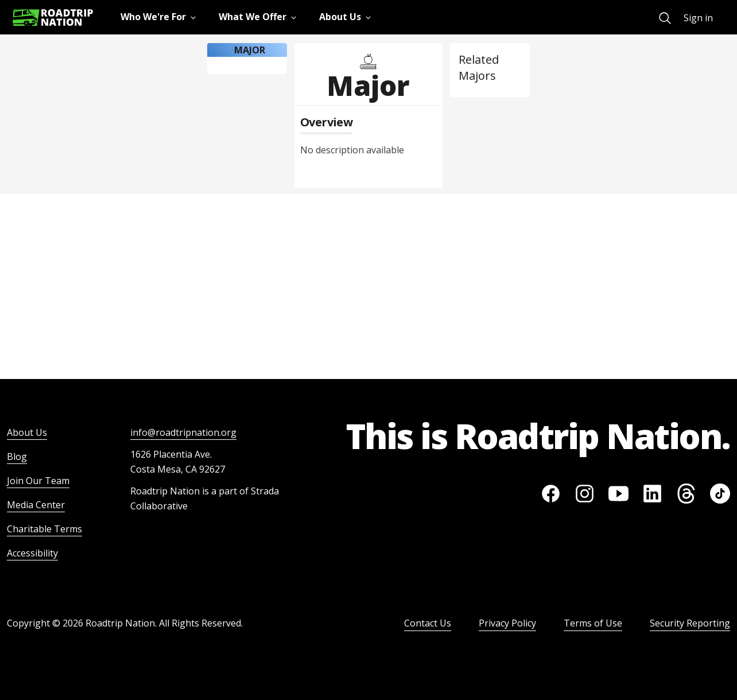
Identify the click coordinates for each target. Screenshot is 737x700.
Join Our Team (38, 481)
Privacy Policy (507, 623)
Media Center (36, 505)
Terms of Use (593, 623)
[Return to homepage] (53, 18)
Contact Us (428, 623)
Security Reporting (690, 623)
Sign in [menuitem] (698, 18)
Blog (17, 457)
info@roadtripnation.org (183, 432)
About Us (27, 432)
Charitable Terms (44, 529)
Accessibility (32, 553)
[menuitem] (665, 18)
